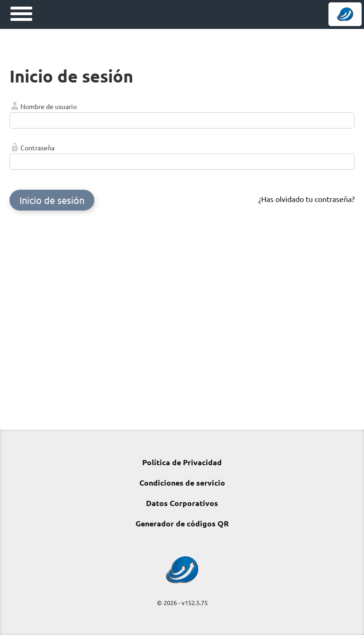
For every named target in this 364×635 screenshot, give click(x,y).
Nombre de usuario (49, 106)
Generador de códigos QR (182, 523)
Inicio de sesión (52, 200)
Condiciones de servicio (182, 483)
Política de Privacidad (182, 462)
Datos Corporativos (182, 503)
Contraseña (37, 147)
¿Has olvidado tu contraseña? (306, 199)
